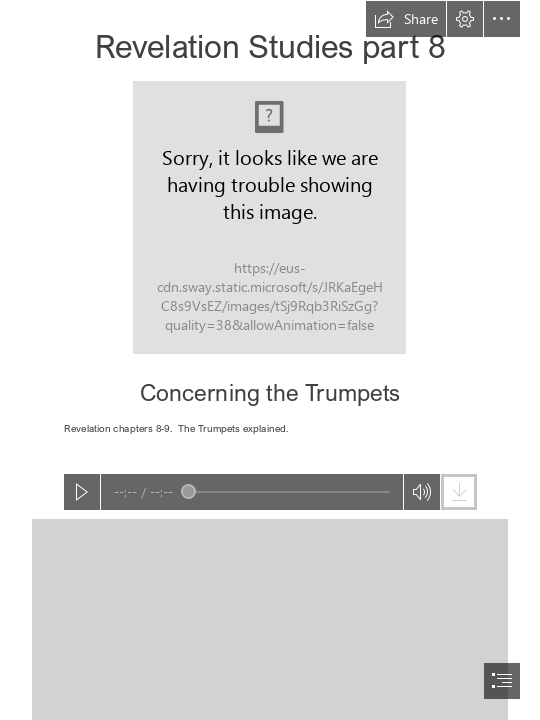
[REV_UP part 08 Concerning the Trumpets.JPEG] (269, 217)
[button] (406, 19)
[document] (270, 360)
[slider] (285, 492)
